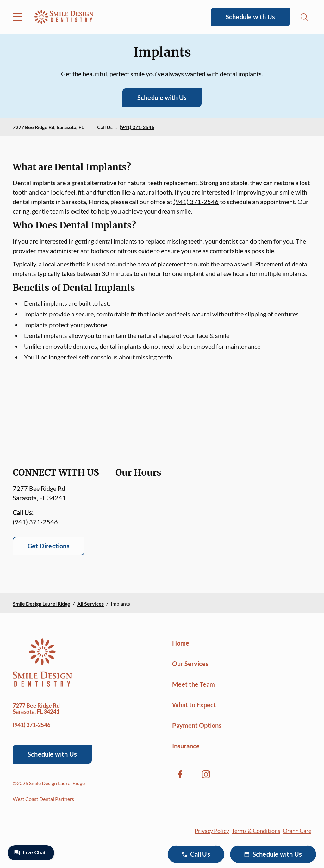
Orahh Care (297, 831)
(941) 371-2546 (137, 127)
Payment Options (197, 725)
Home (181, 643)
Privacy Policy (212, 831)
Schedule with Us (250, 17)
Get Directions (49, 546)
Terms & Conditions (256, 831)
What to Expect (194, 705)
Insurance (186, 746)
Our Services (190, 664)
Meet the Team (193, 684)
